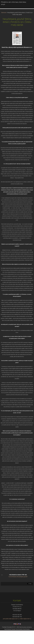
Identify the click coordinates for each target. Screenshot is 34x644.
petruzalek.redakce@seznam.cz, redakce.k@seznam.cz (17, 632)
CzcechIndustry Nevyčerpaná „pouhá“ (18, 590)
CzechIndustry (8, 643)
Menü (30, 3)
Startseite (4, 26)
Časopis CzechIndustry (17, 643)
